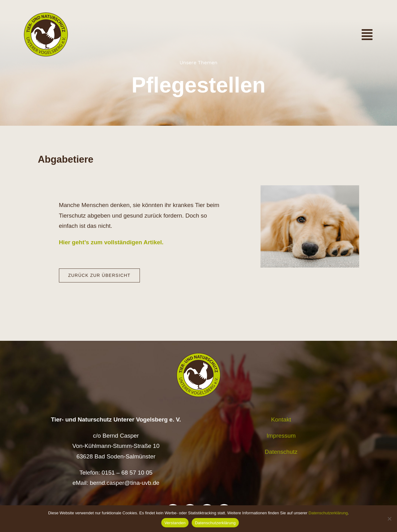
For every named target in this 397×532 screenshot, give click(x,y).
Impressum (281, 436)
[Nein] (389, 519)
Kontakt (281, 419)
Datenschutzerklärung (328, 513)
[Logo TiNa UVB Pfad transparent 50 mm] (46, 15)
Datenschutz (281, 452)
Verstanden (175, 523)
